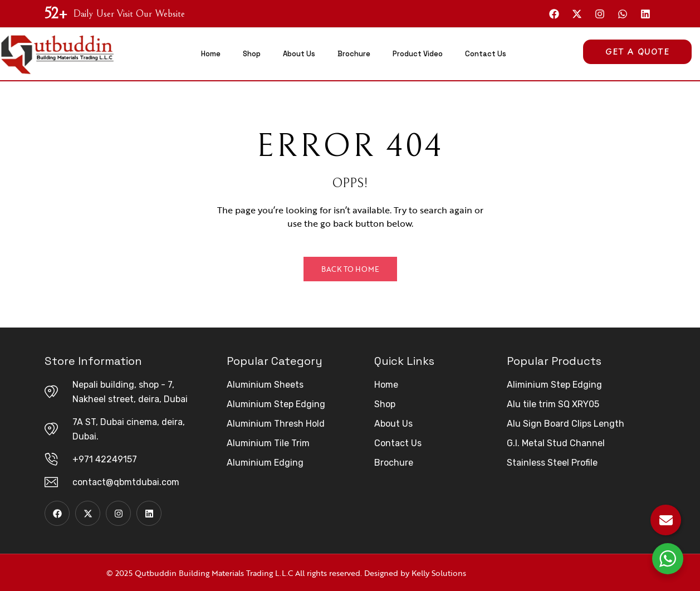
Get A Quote (637, 52)
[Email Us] (666, 520)
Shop (252, 54)
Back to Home (350, 269)
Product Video (418, 54)
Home (211, 54)
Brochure (354, 54)
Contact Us (486, 54)
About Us (299, 54)
